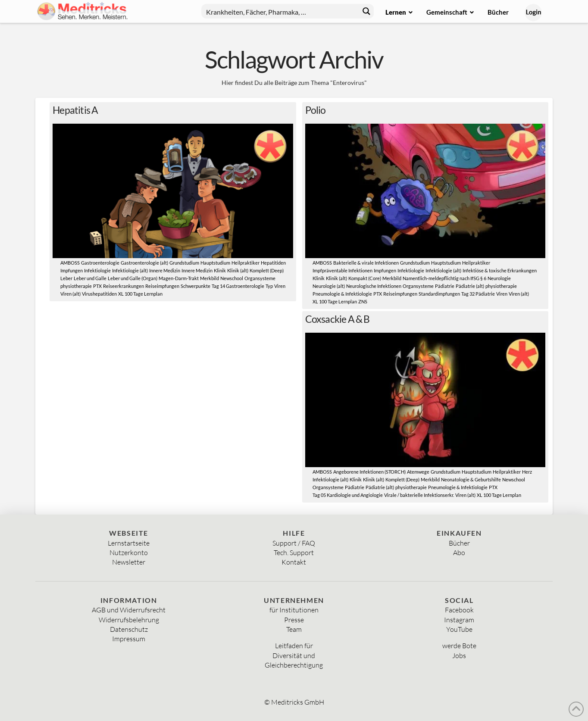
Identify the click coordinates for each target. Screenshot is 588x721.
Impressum (129, 639)
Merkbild (210, 278)
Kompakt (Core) (365, 278)
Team (294, 629)
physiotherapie (76, 286)
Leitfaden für (294, 646)
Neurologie (499, 278)
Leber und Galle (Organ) (133, 278)
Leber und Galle (90, 278)
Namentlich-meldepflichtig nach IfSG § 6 (444, 278)
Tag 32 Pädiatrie (478, 294)
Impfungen (72, 271)
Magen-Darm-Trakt (179, 278)
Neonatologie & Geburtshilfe (471, 480)
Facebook (459, 610)
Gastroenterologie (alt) (144, 263)
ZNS (363, 302)
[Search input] (281, 11)
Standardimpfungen (439, 294)
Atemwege (418, 472)
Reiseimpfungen (162, 286)
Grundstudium (184, 263)
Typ (269, 286)
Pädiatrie (445, 286)
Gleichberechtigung (294, 665)
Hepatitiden (273, 263)
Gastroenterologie (100, 263)
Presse (294, 620)
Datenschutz (129, 629)
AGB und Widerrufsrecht (129, 610)
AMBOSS (70, 263)
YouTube (459, 629)
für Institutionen (294, 610)
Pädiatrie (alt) (470, 286)
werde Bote (459, 646)
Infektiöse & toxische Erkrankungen (500, 271)
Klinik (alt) (238, 271)
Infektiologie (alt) (130, 271)
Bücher (459, 543)
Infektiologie (97, 271)
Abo (459, 552)
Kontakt (294, 562)
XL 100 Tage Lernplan (140, 294)
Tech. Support (294, 552)
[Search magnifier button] (366, 11)
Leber (66, 278)
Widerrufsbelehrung (129, 620)
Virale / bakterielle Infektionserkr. (419, 495)
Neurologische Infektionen (374, 286)
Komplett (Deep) (267, 271)
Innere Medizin (165, 271)
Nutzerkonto (129, 552)
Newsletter (129, 562)
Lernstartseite (129, 543)
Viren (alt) (70, 294)
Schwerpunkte (195, 286)
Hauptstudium (215, 263)
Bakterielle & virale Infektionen (366, 263)
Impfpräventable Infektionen (342, 271)
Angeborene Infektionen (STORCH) (369, 472)
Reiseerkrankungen (124, 286)
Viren (280, 286)
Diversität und (294, 655)
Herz (527, 472)
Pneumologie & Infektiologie (342, 294)
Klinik (220, 271)
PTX (97, 286)
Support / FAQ (294, 543)
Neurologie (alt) (329, 286)
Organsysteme (260, 278)
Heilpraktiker (246, 263)
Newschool (232, 278)
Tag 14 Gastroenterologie (238, 286)
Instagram (459, 620)
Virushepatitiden (99, 294)
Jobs (459, 655)
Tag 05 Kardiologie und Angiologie (348, 495)
